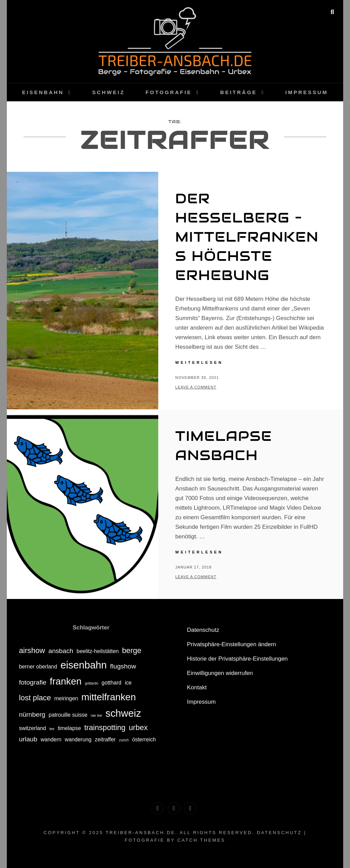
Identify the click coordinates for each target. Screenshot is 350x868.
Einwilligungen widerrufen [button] (220, 673)
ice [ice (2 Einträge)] (128, 683)
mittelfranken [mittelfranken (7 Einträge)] (109, 697)
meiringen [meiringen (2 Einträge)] (66, 698)
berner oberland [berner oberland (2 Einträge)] (38, 667)
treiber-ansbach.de (140, 833)
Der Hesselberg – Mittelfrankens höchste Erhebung (247, 237)
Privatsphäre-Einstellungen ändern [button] (232, 644)
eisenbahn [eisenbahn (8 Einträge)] (84, 665)
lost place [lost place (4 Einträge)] (35, 698)
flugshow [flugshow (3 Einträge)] (123, 666)
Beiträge (239, 92)
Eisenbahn (43, 92)
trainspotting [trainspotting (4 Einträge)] (105, 727)
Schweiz (109, 92)
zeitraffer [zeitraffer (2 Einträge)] (105, 739)
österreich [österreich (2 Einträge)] (144, 739)
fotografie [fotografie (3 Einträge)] (32, 682)
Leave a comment (196, 387)
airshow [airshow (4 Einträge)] (32, 650)
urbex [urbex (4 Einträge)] (138, 727)
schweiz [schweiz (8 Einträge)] (123, 713)
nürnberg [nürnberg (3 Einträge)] (32, 714)
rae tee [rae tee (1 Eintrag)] (97, 715)
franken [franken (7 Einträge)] (66, 681)
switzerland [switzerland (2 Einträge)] (32, 728)
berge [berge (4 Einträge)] (132, 650)
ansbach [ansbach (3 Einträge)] (61, 651)
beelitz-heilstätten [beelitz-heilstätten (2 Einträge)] (98, 651)
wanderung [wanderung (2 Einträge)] (78, 739)
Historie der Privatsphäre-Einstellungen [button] (237, 659)
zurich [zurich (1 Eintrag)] (124, 740)
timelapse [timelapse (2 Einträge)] (69, 728)
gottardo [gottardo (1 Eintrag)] (91, 683)
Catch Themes (201, 840)
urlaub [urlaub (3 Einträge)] (28, 739)
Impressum (307, 92)
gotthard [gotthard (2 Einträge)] (111, 683)
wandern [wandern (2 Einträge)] (51, 739)
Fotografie (169, 92)
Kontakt (197, 687)
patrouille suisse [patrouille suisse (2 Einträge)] (68, 715)
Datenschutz (203, 630)
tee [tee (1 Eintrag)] (52, 729)
